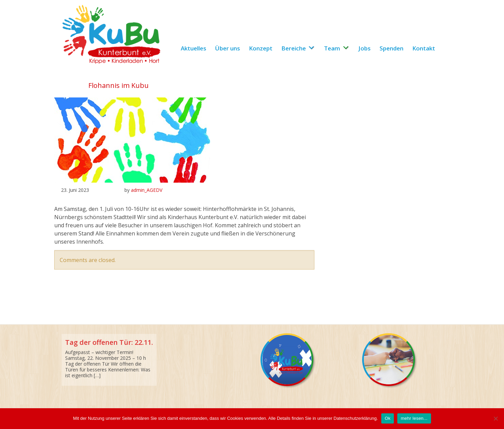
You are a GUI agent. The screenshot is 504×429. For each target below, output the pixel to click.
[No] (495, 418)
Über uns (228, 48)
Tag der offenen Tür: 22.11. (109, 342)
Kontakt (424, 48)
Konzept (261, 48)
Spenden (391, 48)
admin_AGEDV (147, 190)
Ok (388, 418)
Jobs (365, 48)
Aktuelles (194, 48)
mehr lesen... (414, 418)
